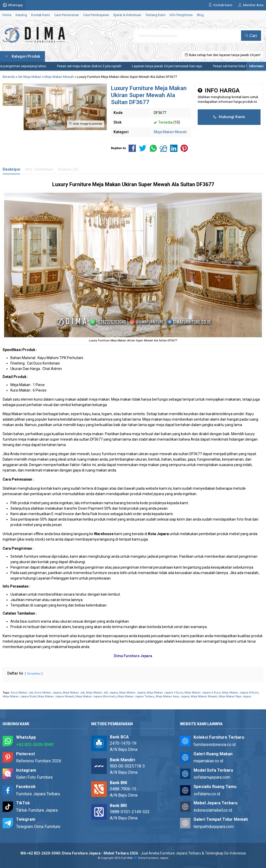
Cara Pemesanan (66, 15)
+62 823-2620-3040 (35, 745)
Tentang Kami (155, 15)
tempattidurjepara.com (214, 827)
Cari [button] (251, 36)
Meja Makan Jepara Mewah (56, 697)
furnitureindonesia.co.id (215, 745)
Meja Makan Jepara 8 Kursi (240, 693)
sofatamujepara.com (212, 777)
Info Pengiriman (181, 15)
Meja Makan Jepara (132, 693)
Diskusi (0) (68, 169)
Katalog (21, 15)
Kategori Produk (22, 56)
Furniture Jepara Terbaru (38, 794)
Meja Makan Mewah (170, 132)
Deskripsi (11, 169)
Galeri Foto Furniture (34, 777)
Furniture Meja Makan (95, 184)
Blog (200, 15)
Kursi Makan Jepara (48, 693)
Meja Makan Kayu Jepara (173, 697)
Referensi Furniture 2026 (39, 761)
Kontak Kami (41, 15)
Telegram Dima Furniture (38, 827)
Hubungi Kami (229, 117)
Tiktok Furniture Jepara (37, 810)
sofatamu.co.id (207, 794)
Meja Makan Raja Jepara (235, 697)
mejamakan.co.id (208, 761)
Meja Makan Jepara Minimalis (96, 697)
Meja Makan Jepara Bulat (19, 697)
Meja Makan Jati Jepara (102, 693)
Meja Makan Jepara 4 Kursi (165, 693)
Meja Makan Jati (74, 693)
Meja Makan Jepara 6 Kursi (203, 693)
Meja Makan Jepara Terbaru (136, 697)
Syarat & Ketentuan (127, 15)
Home (7, 15)
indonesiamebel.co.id (213, 810)
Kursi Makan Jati (22, 693)
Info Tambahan (39, 169)
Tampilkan (34, 674)
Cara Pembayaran (96, 15)
